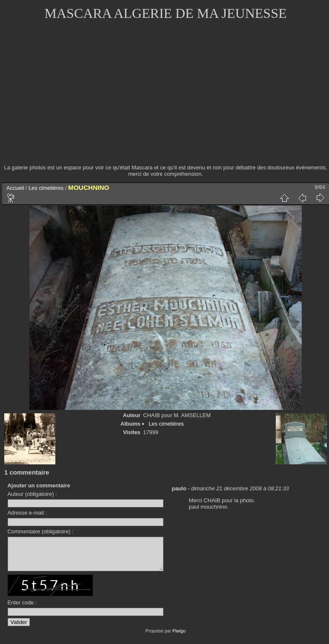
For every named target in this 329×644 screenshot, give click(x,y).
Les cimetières (46, 188)
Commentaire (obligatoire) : (41, 531)
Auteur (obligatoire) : (32, 494)
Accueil (15, 188)
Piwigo (179, 637)
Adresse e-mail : (27, 513)
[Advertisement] (166, 98)
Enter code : (22, 609)
